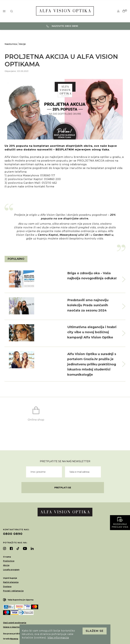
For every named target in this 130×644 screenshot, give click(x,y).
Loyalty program (11, 570)
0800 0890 (13, 534)
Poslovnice (9, 561)
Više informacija (58, 638)
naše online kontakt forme (36, 187)
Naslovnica (11, 44)
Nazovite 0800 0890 (62, 26)
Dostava (7, 586)
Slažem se (95, 631)
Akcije (22, 44)
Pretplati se (63, 488)
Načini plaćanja (11, 582)
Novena (14, 639)
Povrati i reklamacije (13, 591)
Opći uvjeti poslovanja (15, 623)
